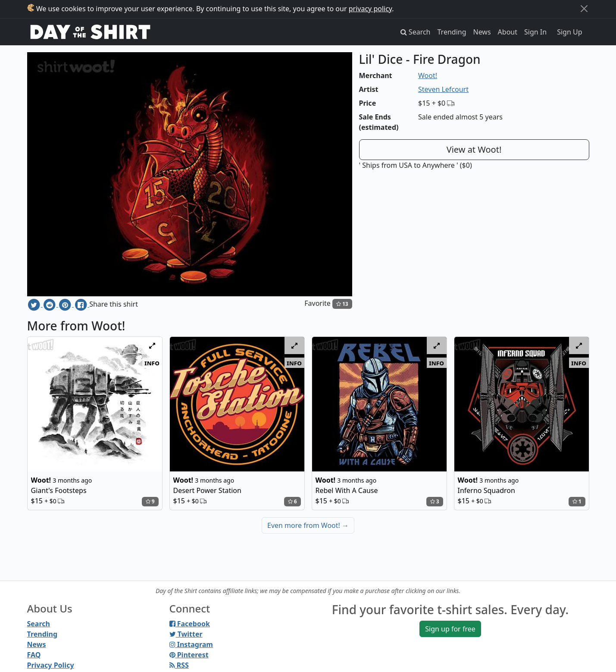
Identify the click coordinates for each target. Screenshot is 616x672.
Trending (452, 32)
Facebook (190, 624)
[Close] (584, 9)
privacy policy (371, 9)
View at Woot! (474, 149)
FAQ (34, 655)
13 (342, 304)
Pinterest (189, 655)
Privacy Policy (51, 665)
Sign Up (569, 32)
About (508, 32)
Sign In (535, 32)
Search (39, 624)
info (152, 363)
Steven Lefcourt (443, 89)
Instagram (191, 644)
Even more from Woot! (308, 525)
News (482, 32)
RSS (179, 665)
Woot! (428, 75)
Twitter (186, 634)
